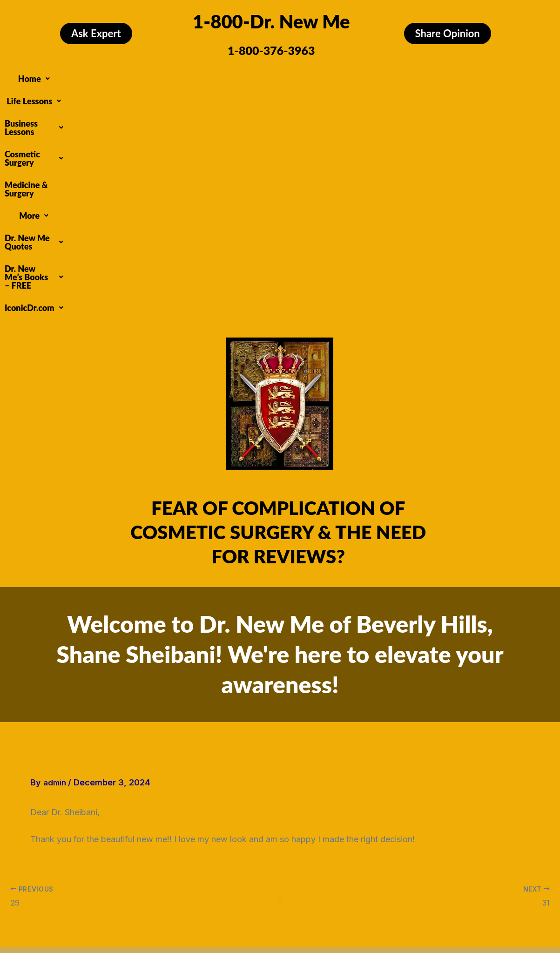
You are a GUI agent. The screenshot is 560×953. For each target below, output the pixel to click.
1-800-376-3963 (271, 50)
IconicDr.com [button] (346, 94)
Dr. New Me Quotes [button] (143, 94)
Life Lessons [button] (114, 76)
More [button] (416, 76)
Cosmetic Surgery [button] (271, 76)
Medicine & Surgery (355, 76)
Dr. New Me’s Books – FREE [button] (251, 94)
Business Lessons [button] (188, 76)
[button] (61, 76)
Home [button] (61, 76)
